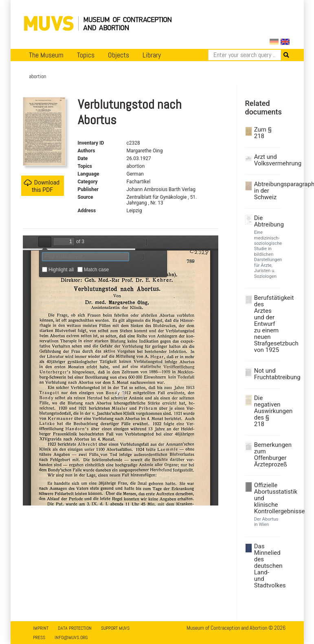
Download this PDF (42, 186)
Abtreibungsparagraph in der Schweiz (267, 191)
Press (39, 637)
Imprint (41, 628)
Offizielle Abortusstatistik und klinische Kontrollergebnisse (267, 498)
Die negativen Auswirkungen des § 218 (267, 411)
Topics (86, 55)
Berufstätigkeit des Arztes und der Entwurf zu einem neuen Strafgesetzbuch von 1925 (267, 324)
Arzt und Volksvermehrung (267, 160)
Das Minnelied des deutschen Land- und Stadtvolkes (267, 566)
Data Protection (75, 628)
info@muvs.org (71, 637)
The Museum (46, 55)
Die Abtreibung (267, 221)
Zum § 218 (263, 133)
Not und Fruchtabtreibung (267, 374)
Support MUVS (115, 628)
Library (152, 55)
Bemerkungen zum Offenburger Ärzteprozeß (267, 455)
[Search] (245, 55)
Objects (119, 55)
